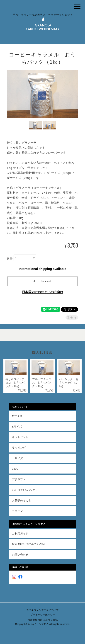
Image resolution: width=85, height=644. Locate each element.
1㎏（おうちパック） (25, 490)
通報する (72, 317)
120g (15, 469)
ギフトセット (20, 437)
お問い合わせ (20, 555)
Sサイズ (17, 426)
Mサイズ (17, 416)
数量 (10, 259)
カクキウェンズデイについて (42, 610)
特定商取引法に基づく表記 (28, 544)
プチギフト (19, 479)
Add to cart (42, 281)
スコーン (17, 511)
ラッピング (19, 448)
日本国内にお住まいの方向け (43, 292)
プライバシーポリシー (43, 615)
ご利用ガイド (20, 533)
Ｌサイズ (17, 458)
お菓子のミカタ (22, 500)
